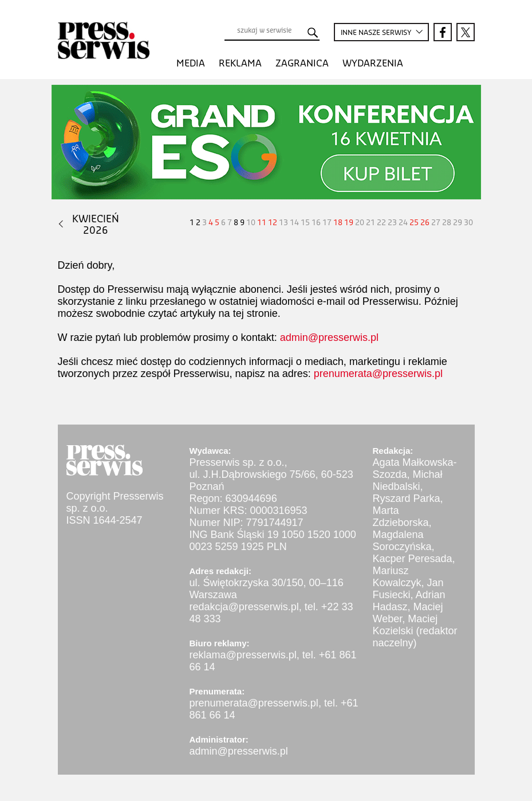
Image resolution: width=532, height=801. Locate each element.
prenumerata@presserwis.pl (378, 374)
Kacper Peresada (413, 559)
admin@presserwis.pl (329, 337)
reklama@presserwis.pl (243, 655)
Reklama (240, 64)
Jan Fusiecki (408, 589)
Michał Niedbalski (408, 480)
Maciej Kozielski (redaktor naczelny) (415, 631)
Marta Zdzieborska (401, 517)
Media (191, 64)
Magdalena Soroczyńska (402, 541)
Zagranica (302, 64)
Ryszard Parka (407, 498)
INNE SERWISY (376, 33)
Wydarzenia (373, 64)
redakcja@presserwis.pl (244, 607)
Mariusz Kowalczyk (397, 577)
